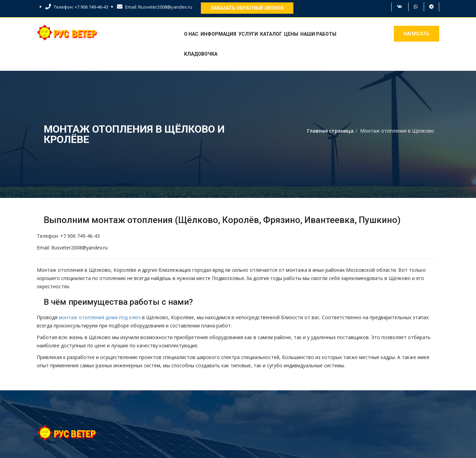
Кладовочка (201, 54)
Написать (416, 34)
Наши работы (318, 34)
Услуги (248, 34)
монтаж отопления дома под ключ (100, 317)
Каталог (271, 34)
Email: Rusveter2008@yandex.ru (155, 7)
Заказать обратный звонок (247, 8)
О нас (191, 34)
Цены (291, 34)
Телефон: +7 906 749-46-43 (77, 7)
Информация (218, 34)
